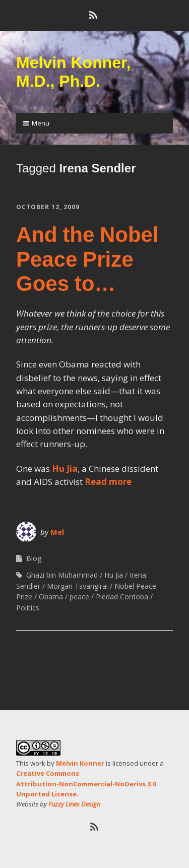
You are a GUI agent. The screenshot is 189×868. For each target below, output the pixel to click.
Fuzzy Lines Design (74, 804)
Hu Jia (65, 469)
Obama (51, 597)
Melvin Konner (80, 763)
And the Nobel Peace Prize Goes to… (87, 259)
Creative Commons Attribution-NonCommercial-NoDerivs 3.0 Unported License (86, 783)
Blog (34, 558)
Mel (57, 532)
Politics (28, 608)
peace (79, 597)
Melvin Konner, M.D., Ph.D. (74, 72)
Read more (108, 482)
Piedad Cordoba (122, 597)
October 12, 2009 (48, 207)
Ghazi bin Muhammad (62, 575)
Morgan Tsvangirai (77, 586)
